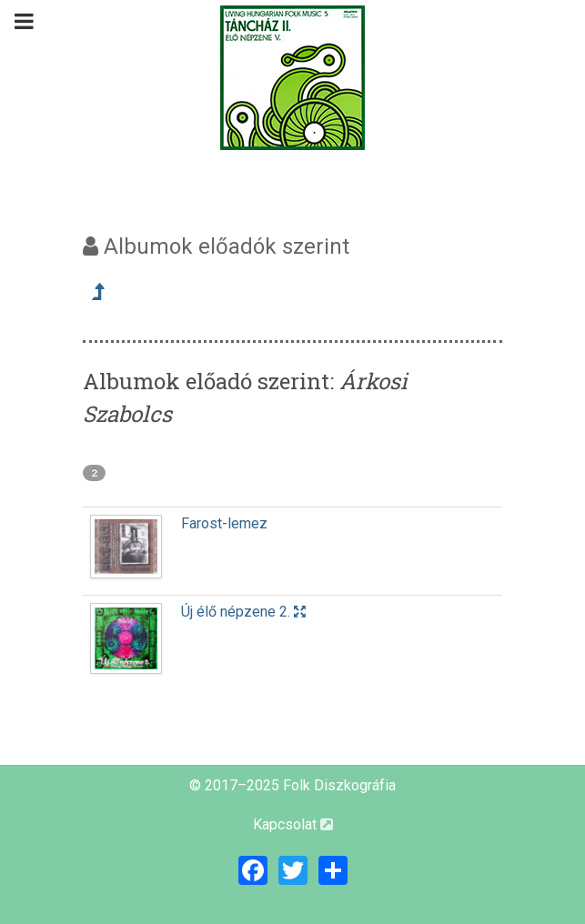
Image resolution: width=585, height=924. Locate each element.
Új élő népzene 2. (244, 612)
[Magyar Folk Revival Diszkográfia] (293, 78)
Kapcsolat (293, 824)
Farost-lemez (224, 523)
